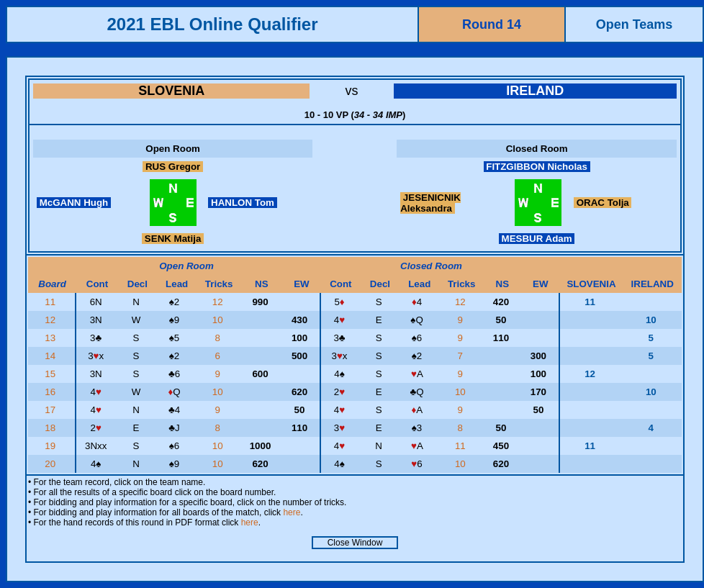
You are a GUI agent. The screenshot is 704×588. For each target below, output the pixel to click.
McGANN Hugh (74, 203)
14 (51, 356)
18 (51, 428)
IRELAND (535, 91)
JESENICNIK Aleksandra (430, 203)
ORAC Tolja (603, 203)
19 (51, 446)
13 (51, 338)
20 (51, 464)
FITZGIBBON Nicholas (537, 167)
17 (51, 410)
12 (219, 302)
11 (51, 302)
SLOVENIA (171, 91)
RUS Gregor (173, 167)
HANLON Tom (242, 203)
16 (51, 392)
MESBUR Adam (537, 239)
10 (219, 320)
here (292, 512)
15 (51, 374)
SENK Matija (173, 239)
